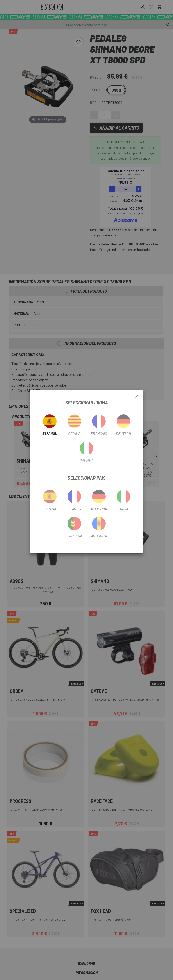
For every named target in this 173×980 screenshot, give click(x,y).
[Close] (137, 396)
